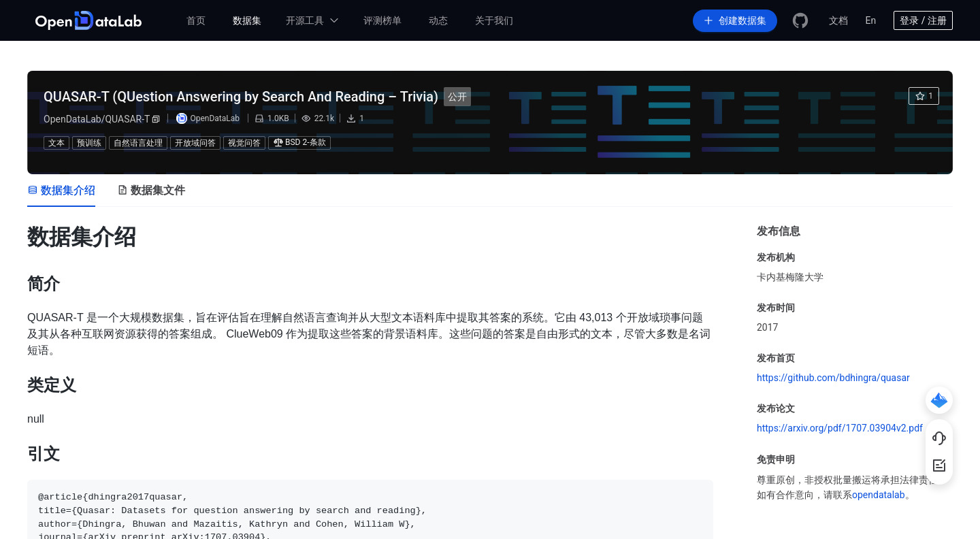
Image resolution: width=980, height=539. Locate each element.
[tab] (61, 191)
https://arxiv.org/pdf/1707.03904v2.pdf (840, 428)
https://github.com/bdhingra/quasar (833, 378)
